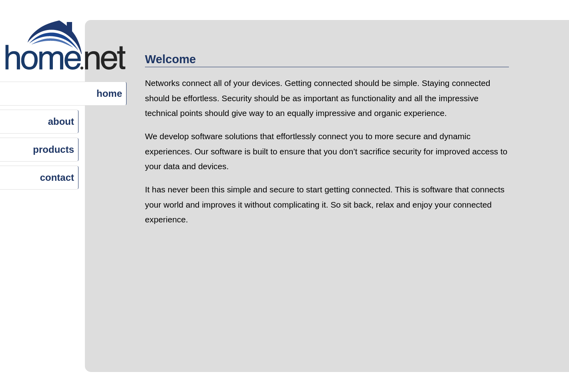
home (109, 93)
